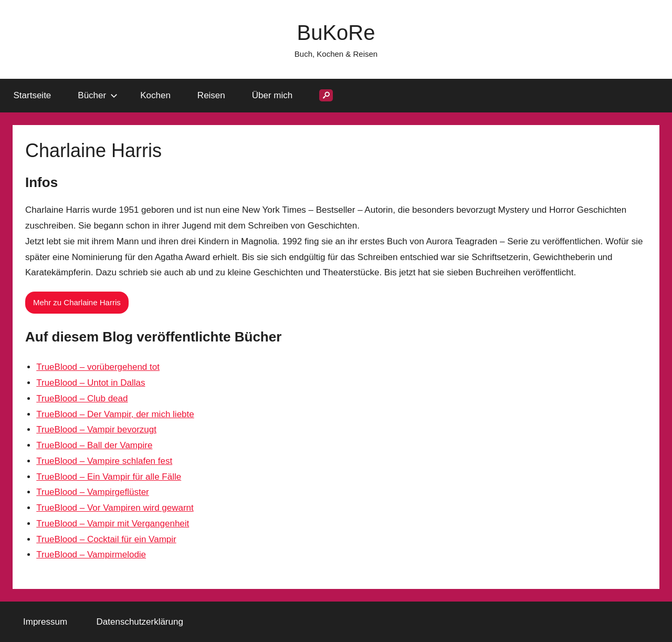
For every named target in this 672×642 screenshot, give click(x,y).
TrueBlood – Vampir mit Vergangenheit (113, 524)
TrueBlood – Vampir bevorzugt (96, 429)
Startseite (33, 95)
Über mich (272, 95)
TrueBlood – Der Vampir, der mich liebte (115, 414)
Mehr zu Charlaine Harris (77, 302)
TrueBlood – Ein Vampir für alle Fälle (109, 477)
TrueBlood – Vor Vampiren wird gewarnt (115, 508)
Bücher (98, 95)
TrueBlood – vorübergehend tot (98, 367)
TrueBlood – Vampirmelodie (91, 555)
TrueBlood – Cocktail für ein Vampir (106, 539)
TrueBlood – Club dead (82, 398)
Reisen (211, 95)
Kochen (155, 95)
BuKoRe (336, 33)
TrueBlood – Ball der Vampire (94, 445)
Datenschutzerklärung (140, 622)
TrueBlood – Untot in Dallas (91, 383)
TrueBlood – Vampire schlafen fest (104, 461)
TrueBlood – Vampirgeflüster (93, 492)
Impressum (45, 622)
